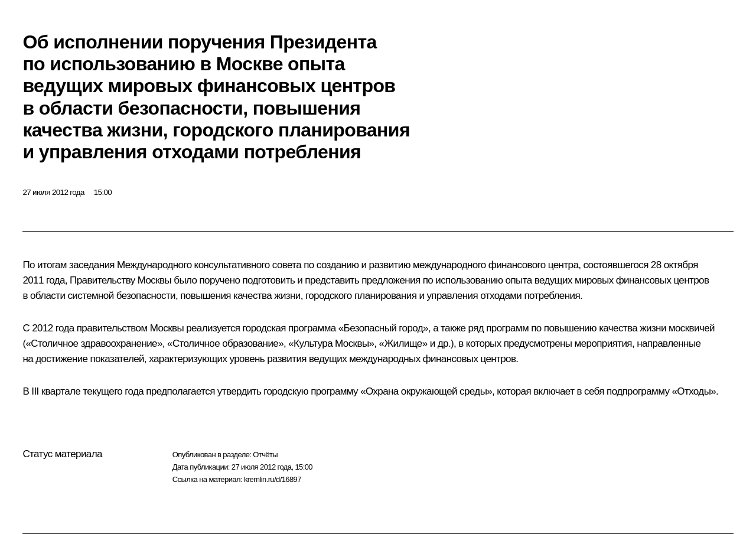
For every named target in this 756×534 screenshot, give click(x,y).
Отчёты (265, 455)
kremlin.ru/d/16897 (273, 479)
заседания (92, 265)
